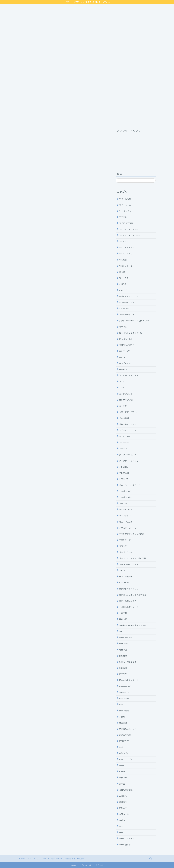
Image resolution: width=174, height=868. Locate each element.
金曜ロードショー (127, 814)
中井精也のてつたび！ (129, 607)
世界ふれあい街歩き (128, 601)
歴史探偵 (123, 723)
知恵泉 (122, 772)
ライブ (122, 570)
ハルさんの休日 (126, 510)
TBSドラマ (124, 278)
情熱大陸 (123, 656)
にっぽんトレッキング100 (131, 333)
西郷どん (123, 796)
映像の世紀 (124, 699)
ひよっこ (123, 357)
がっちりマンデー (127, 302)
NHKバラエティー (25, 132)
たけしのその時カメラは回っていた (135, 321)
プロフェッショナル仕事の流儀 (133, 558)
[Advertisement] (87, 28)
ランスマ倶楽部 (126, 577)
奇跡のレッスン (126, 644)
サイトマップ (25, 6)
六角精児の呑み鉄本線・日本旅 (133, 625)
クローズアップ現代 (128, 412)
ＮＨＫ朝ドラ (125, 845)
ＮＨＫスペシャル (127, 839)
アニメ (122, 382)
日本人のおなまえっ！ (129, 680)
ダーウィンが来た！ (128, 455)
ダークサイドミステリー (130, 461)
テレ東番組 (124, 473)
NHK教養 (123, 260)
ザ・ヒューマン (126, 436)
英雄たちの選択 (126, 790)
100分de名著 (125, 199)
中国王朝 (123, 613)
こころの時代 (125, 309)
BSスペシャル (125, 205)
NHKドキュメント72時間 (130, 235)
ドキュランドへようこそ (130, 485)
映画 (121, 705)
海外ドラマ (124, 741)
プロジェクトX (126, 552)
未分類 (122, 717)
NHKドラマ (124, 242)
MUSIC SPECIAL (126, 223)
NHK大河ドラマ (126, 254)
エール (122, 388)
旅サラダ (123, 674)
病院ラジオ (124, 753)
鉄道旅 (122, 820)
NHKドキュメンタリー (129, 229)
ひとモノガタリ (126, 351)
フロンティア (125, 540)
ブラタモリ (124, 546)
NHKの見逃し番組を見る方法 (64, 455)
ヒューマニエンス (127, 522)
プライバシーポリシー (29, 8)
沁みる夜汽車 (125, 735)
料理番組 (123, 668)
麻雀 (121, 833)
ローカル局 (124, 583)
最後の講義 (124, 711)
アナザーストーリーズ (129, 376)
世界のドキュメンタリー (130, 589)
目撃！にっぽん (126, 759)
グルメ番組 (124, 418)
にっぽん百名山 (126, 339)
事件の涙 (123, 619)
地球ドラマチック (127, 638)
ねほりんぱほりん (127, 345)
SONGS (122, 272)
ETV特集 (123, 217)
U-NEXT (123, 284)
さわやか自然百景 (127, 315)
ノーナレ (123, 504)
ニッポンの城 (125, 491)
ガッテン (123, 406)
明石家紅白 (124, 692)
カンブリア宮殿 (126, 400)
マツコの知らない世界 (129, 564)
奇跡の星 (123, 650)
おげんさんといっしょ (129, 296)
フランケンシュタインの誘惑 (132, 534)
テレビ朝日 (124, 467)
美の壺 (122, 784)
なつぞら (123, 327)
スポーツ (123, 449)
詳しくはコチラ (64, 247)
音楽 (121, 826)
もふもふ (123, 370)
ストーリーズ (125, 443)
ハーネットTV (125, 516)
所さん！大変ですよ (128, 662)
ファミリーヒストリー (129, 528)
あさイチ (123, 290)
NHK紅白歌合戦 (126, 266)
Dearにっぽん (125, 211)
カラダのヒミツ (126, 394)
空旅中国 (123, 778)
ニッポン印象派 (126, 497)
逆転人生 (123, 808)
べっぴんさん (125, 363)
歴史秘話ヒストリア (128, 729)
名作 (121, 631)
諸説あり (123, 802)
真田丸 (122, 765)
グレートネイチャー (128, 424)
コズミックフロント (128, 430)
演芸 (121, 747)
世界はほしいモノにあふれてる (133, 595)
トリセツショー (126, 479)
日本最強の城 (125, 686)
